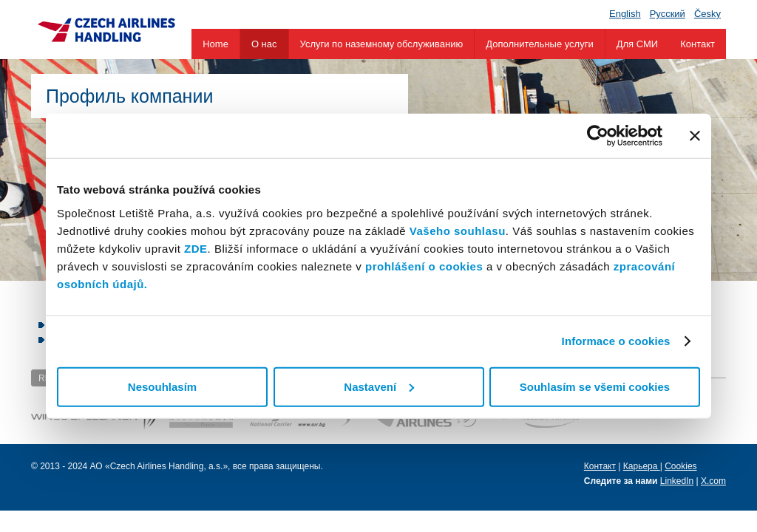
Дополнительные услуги (539, 44)
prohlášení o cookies (424, 266)
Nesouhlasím (162, 386)
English (625, 14)
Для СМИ (637, 44)
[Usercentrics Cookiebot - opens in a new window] (598, 136)
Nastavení (379, 386)
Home (215, 44)
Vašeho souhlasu (458, 230)
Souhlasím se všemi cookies (595, 386)
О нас (264, 44)
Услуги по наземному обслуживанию (382, 44)
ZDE (196, 248)
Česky (707, 14)
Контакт (697, 44)
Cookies (680, 466)
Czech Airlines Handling (106, 30)
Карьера (642, 466)
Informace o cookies (616, 341)
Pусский (668, 14)
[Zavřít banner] (695, 136)
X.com (713, 481)
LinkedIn (677, 481)
